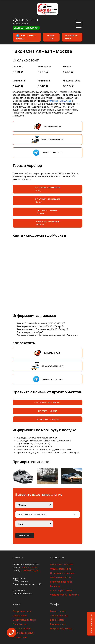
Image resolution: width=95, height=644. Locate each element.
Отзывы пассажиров (61, 569)
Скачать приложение (61, 590)
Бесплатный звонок (26, 28)
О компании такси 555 (61, 564)
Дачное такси (20, 615)
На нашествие (20, 637)
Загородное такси (22, 611)
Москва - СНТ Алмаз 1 (61, 101)
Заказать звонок (21, 24)
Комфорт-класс (58, 611)
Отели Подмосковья (23, 633)
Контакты (55, 586)
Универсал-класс (59, 615)
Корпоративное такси (61, 582)
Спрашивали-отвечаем (62, 573)
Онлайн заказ (51, 37)
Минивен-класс (58, 624)
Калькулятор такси (71, 37)
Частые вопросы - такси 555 (64, 595)
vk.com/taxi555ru (30, 567)
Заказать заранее (22, 628)
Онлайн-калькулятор (61, 577)
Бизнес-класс (57, 620)
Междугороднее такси (24, 620)
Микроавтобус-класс (61, 628)
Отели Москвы (20, 624)
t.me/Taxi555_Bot (30, 570)
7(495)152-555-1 (25, 20)
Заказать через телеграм (26, 37)
